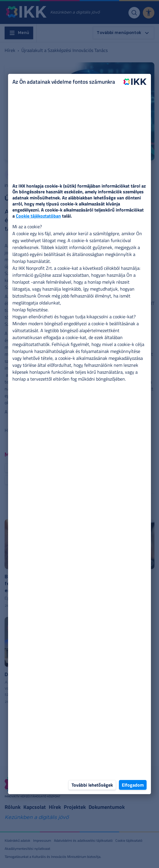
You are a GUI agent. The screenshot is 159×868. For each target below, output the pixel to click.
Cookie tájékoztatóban (38, 216)
